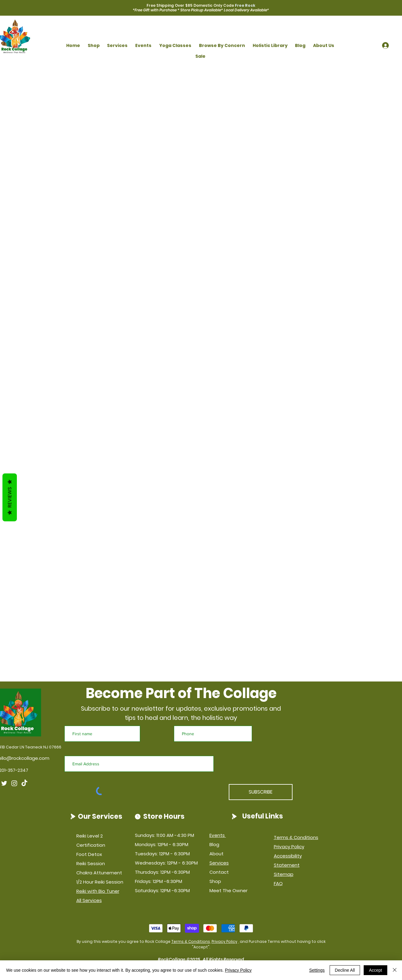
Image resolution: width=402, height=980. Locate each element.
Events (218, 835)
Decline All (345, 970)
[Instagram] (14, 783)
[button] (94, 46)
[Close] (395, 970)
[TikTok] (24, 783)
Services (219, 863)
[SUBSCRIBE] (261, 792)
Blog (214, 844)
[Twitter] (4, 783)
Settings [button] (317, 970)
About (216, 854)
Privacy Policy (224, 941)
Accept (375, 970)
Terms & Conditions (191, 941)
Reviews (10, 497)
